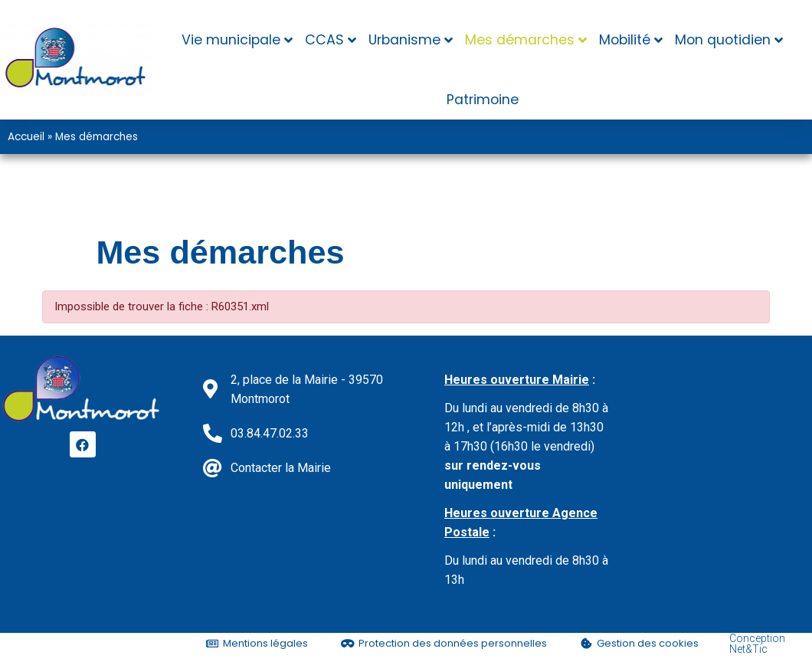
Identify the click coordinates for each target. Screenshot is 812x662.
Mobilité (625, 40)
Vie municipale (231, 40)
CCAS (324, 40)
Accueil (26, 137)
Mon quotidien (723, 40)
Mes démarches (520, 40)
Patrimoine (483, 100)
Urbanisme (404, 40)
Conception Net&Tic (757, 644)
